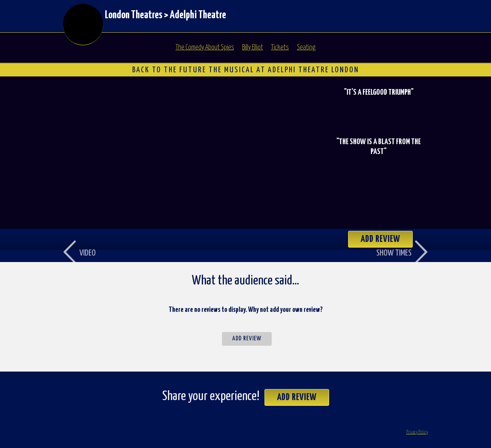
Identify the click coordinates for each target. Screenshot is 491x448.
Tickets (280, 48)
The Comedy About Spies (205, 48)
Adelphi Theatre (198, 15)
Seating (306, 48)
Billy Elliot (253, 48)
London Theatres (134, 15)
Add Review (247, 339)
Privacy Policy (417, 432)
